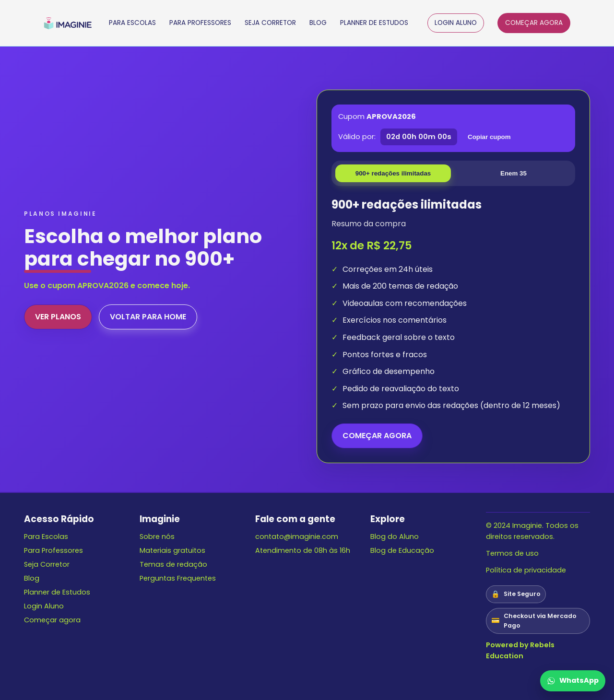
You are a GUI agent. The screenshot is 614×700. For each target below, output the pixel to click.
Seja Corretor (47, 564)
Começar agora (52, 620)
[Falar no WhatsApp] (573, 681)
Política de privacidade (526, 570)
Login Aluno (44, 606)
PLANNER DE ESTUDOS (374, 23)
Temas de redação (173, 564)
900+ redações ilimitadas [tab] (393, 173)
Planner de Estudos (57, 592)
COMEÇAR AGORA (534, 23)
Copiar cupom (489, 137)
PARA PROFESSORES (200, 23)
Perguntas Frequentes (178, 578)
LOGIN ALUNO (456, 23)
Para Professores (53, 550)
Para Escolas (46, 537)
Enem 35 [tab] (514, 173)
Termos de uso (512, 553)
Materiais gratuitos (172, 550)
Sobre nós (157, 537)
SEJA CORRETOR (270, 23)
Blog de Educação (402, 550)
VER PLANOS (58, 317)
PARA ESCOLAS (132, 23)
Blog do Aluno (395, 537)
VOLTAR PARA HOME (148, 317)
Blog (32, 578)
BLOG (318, 23)
